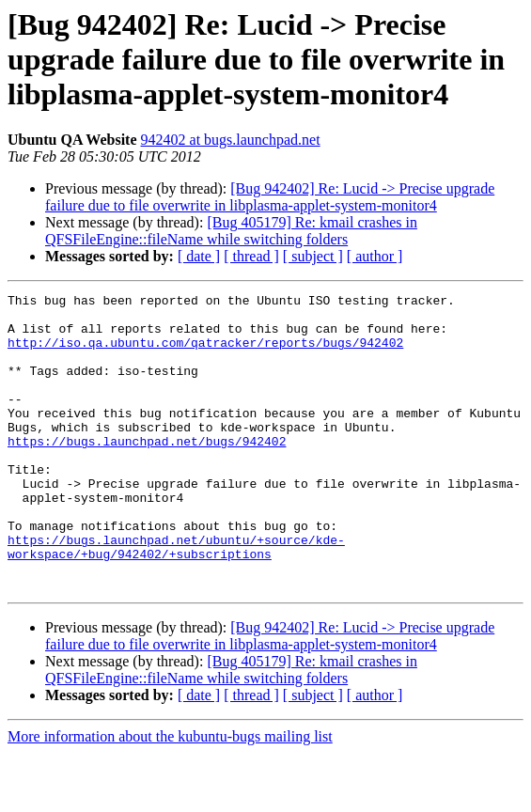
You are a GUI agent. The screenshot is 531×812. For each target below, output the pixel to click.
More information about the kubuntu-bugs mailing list (170, 796)
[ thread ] (251, 256)
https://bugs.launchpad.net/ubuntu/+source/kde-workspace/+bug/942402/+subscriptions (176, 599)
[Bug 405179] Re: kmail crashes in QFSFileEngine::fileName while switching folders (231, 231)
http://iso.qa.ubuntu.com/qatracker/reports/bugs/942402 (205, 353)
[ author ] (375, 256)
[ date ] (199, 256)
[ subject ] (313, 256)
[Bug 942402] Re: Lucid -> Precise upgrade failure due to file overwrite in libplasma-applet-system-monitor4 (270, 197)
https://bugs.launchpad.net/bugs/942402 (147, 472)
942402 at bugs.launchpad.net (231, 140)
